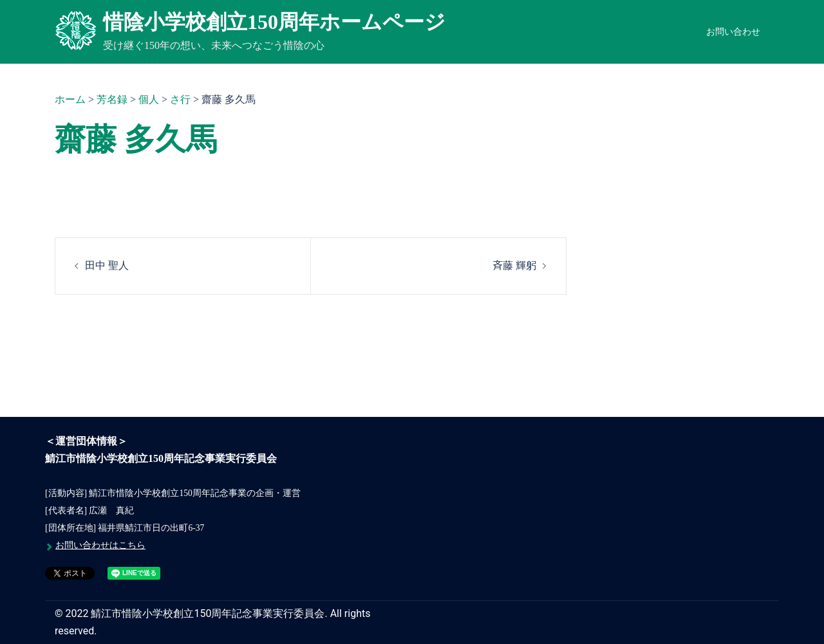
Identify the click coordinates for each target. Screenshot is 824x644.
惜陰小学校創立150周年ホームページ (274, 22)
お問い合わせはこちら (100, 545)
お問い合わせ (733, 32)
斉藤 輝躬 (514, 265)
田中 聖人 (107, 265)
